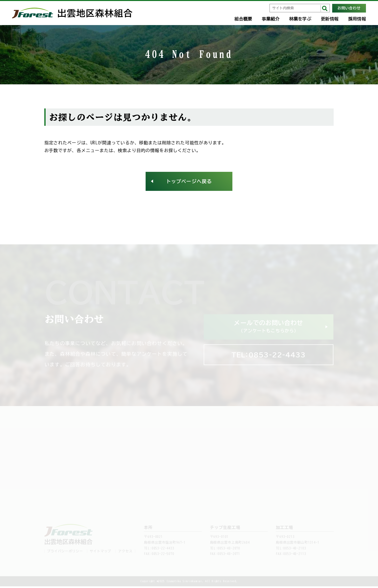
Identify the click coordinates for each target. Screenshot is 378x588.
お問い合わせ (349, 8)
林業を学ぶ (300, 19)
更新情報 (330, 19)
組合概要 (243, 19)
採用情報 (357, 19)
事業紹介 (271, 19)
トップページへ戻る (189, 182)
